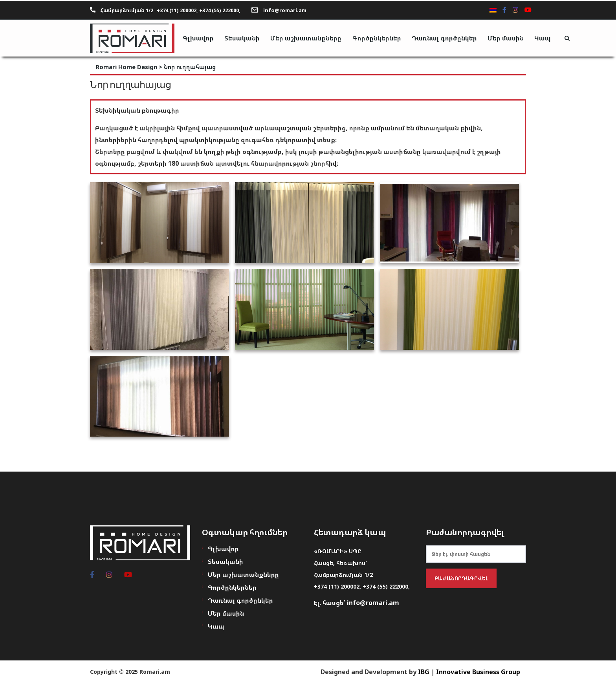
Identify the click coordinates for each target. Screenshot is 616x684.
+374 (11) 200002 (337, 586)
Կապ (550, 38)
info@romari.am (285, 9)
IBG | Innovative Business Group (469, 672)
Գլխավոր (199, 38)
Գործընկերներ (381, 38)
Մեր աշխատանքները (309, 38)
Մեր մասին (512, 38)
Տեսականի (244, 38)
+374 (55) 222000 (385, 586)
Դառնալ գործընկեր (450, 38)
